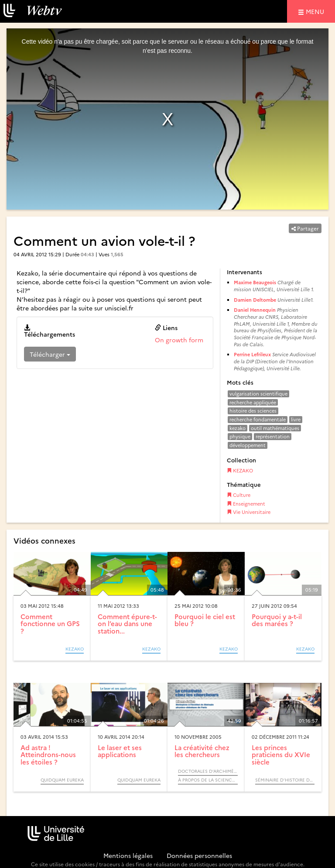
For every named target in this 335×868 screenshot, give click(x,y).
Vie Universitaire (249, 512)
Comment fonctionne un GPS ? (50, 623)
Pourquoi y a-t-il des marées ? (277, 620)
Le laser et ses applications (120, 751)
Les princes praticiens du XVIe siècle (281, 754)
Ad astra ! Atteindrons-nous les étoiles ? (48, 754)
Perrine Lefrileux (252, 354)
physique (240, 436)
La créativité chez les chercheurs (202, 751)
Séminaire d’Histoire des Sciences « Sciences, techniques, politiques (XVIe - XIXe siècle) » (285, 780)
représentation (273, 436)
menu (316, 11)
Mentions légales (128, 855)
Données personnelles (199, 855)
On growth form (179, 340)
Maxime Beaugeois (255, 282)
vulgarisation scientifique (258, 394)
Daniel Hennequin (255, 310)
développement (248, 445)
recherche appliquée (253, 402)
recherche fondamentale (258, 419)
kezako (238, 428)
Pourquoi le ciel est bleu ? (205, 620)
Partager (305, 228)
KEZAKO (240, 470)
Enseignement (246, 504)
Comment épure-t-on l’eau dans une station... (127, 623)
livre (296, 419)
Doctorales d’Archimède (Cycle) (208, 771)
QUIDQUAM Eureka (62, 780)
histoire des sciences (253, 411)
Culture (239, 495)
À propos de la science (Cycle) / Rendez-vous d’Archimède (208, 780)
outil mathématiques (275, 428)
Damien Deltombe (255, 300)
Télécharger (50, 354)
